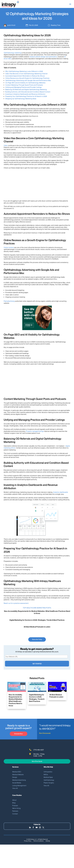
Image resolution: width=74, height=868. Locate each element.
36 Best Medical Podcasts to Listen (37, 627)
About (14, 800)
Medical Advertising (19, 780)
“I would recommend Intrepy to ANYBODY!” (55, 727)
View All (15, 788)
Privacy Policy (28, 840)
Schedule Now (18, 733)
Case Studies (17, 795)
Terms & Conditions (38, 840)
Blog (14, 802)
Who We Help (48, 766)
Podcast (15, 805)
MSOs (46, 774)
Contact (15, 813)
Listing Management (19, 785)
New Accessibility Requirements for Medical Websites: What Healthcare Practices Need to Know (37, 613)
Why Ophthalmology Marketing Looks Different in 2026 (24, 72)
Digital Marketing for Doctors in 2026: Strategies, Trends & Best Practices (37, 620)
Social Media (17, 782)
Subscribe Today (37, 640)
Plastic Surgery (49, 782)
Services (15, 766)
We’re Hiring (16, 808)
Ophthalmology (49, 780)
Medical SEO (17, 771)
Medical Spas (48, 777)
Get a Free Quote (37, 761)
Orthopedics (48, 771)
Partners (15, 811)
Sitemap (48, 840)
